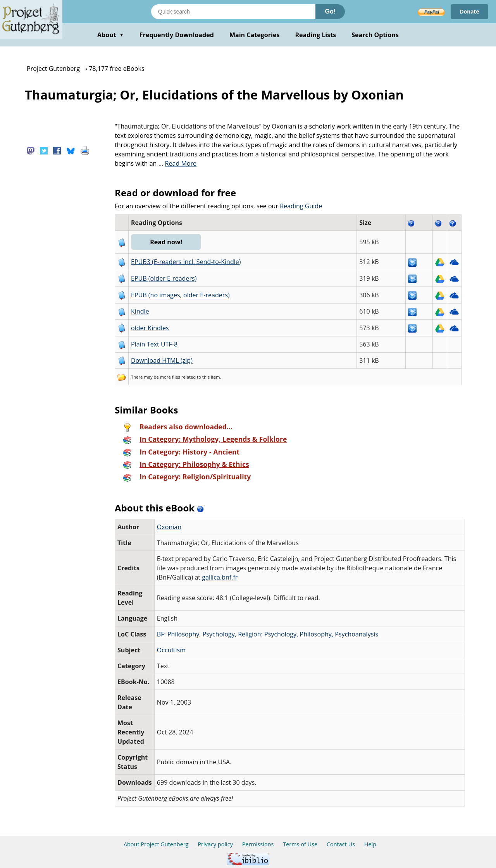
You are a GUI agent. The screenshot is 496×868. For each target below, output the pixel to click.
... (178, 163)
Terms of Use (300, 844)
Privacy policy (215, 844)
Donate (469, 11)
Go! (330, 11)
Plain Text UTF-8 (154, 344)
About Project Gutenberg (156, 844)
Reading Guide (301, 206)
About (111, 35)
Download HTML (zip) (162, 360)
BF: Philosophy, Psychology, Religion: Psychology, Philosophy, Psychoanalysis (268, 634)
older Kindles (150, 328)
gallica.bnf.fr (220, 577)
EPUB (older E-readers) (164, 278)
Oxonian (169, 527)
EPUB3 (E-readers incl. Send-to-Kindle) (186, 262)
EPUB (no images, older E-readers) (180, 295)
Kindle (140, 311)
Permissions (258, 844)
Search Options (375, 35)
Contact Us (341, 844)
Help (370, 844)
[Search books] (233, 12)
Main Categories (255, 35)
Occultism (171, 650)
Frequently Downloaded (177, 35)
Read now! (167, 242)
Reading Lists (316, 35)
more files (170, 377)
